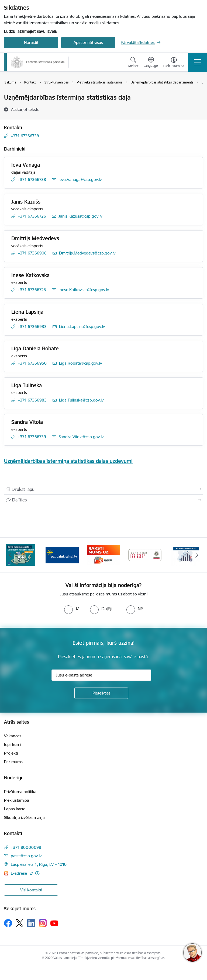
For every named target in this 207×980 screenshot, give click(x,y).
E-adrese (19, 873)
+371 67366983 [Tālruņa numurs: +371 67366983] (32, 400)
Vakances (13, 736)
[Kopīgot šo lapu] (103, 500)
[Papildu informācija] (37, 873)
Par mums (13, 762)
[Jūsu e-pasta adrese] (101, 675)
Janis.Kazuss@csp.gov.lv (80, 216)
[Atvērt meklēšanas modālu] (133, 63)
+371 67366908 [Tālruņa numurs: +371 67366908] (32, 253)
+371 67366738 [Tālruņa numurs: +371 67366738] (25, 136)
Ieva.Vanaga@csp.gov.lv (80, 179)
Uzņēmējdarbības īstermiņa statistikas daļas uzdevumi (68, 461)
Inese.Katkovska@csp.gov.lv (84, 290)
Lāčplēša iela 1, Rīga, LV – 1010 (39, 864)
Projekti (11, 753)
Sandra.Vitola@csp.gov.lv (81, 437)
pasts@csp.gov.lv (26, 856)
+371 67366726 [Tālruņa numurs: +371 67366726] (32, 216)
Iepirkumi (13, 744)
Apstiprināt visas (88, 42)
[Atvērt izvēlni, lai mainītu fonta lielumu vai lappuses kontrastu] (174, 63)
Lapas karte (15, 809)
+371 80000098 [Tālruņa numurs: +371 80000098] (26, 847)
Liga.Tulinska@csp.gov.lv (81, 400)
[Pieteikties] (101, 693)
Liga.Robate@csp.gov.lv (80, 363)
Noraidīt (31, 42)
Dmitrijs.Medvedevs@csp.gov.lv (87, 253)
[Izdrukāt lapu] (103, 489)
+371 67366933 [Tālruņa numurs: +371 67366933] (32, 327)
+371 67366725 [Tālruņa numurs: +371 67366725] (32, 290)
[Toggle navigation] (198, 62)
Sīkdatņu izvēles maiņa (24, 817)
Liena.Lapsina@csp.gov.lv (82, 327)
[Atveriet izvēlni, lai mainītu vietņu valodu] (151, 63)
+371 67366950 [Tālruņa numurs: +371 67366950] (32, 363)
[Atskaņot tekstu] (25, 109)
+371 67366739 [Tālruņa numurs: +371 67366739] (32, 437)
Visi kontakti (31, 890)
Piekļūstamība (17, 800)
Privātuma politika (20, 792)
